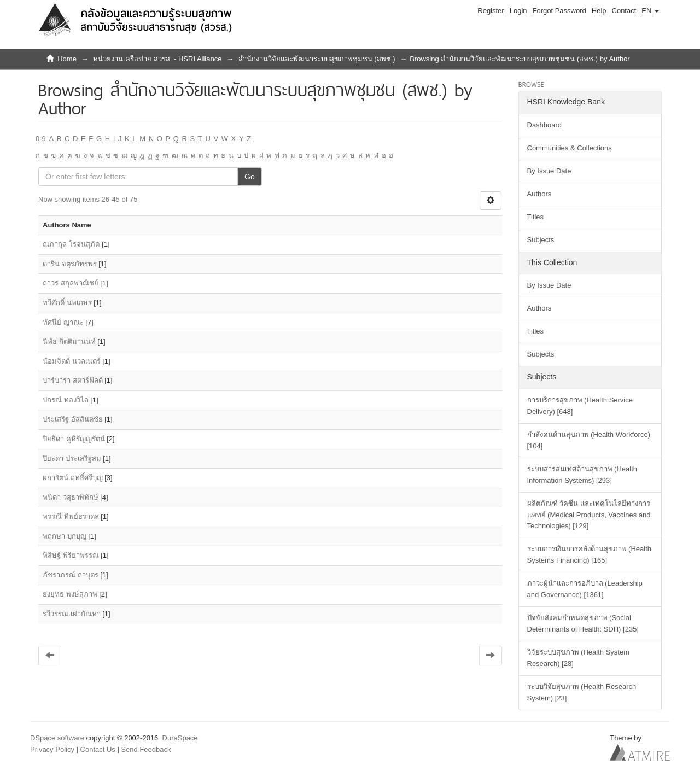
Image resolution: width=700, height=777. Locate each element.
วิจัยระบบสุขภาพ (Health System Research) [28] (578, 658)
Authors (539, 194)
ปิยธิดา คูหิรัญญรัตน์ (74, 439)
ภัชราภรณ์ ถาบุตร (71, 575)
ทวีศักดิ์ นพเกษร (67, 303)
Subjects (541, 240)
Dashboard (545, 125)
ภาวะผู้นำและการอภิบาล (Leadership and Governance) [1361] (585, 589)
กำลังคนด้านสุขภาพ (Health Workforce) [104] (589, 440)
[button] (650, 11)
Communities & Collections (570, 148)
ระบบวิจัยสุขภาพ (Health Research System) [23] (582, 692)
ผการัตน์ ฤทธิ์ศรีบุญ (73, 478)
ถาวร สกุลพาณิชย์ (71, 283)
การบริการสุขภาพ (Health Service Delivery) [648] (580, 406)
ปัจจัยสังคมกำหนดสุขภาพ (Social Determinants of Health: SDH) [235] (583, 623)
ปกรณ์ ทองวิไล (66, 400)
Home (67, 59)
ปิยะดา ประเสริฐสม (72, 458)
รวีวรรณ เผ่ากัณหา (72, 614)
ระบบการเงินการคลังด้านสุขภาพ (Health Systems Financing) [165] (590, 554)
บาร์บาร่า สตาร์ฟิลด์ (73, 380)
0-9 (41, 139)
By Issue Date (549, 171)
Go (250, 177)
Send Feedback (146, 749)
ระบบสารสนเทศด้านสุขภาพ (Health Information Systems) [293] (582, 475)
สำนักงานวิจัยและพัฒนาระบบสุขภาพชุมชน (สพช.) (317, 59)
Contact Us (98, 749)
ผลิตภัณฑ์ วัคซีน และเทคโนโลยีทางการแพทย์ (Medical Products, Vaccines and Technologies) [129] (589, 515)
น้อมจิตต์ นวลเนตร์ (72, 361)
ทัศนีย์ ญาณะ (63, 322)
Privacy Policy (52, 749)
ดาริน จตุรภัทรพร (70, 264)
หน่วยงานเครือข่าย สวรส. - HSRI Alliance (157, 59)
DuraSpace (180, 738)
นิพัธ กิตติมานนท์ (69, 341)
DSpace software (57, 738)
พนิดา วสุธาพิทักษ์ (71, 497)
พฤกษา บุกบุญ (65, 536)
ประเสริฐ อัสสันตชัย (73, 419)
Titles (536, 217)
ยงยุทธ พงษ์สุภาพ (70, 594)
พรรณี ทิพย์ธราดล (71, 516)
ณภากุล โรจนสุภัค (71, 244)
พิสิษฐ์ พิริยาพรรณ (71, 555)
